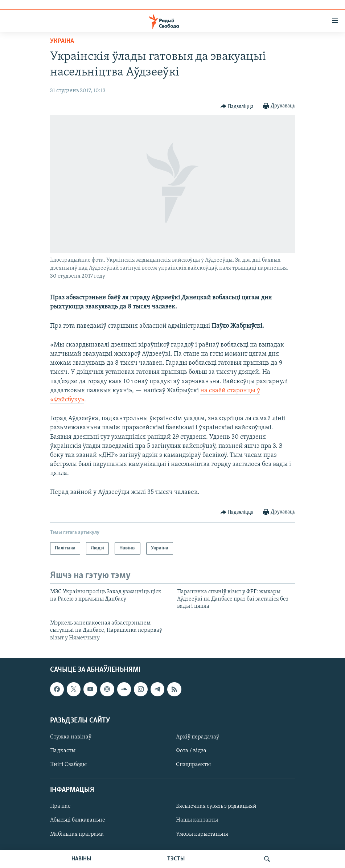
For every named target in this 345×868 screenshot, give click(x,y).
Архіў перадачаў (198, 737)
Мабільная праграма (77, 834)
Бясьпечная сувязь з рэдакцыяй (216, 806)
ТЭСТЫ (176, 859)
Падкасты (63, 751)
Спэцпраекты (193, 765)
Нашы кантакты (197, 820)
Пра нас (60, 806)
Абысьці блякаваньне (78, 820)
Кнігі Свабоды (68, 765)
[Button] (237, 106)
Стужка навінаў (71, 737)
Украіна (62, 41)
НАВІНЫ (81, 859)
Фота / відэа (191, 751)
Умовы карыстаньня (202, 834)
